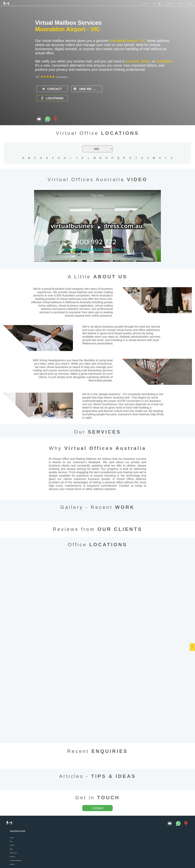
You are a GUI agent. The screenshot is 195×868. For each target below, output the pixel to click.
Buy (157, 3)
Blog (189, 3)
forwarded (164, 61)
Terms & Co (13, 844)
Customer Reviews (16, 851)
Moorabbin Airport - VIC (68, 29)
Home (146, 3)
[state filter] (97, 139)
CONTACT (50, 89)
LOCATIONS (113, 89)
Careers (12, 855)
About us (12, 847)
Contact (169, 3)
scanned (132, 61)
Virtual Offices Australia (105, 439)
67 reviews (62, 77)
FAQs (180, 3)
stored (145, 61)
